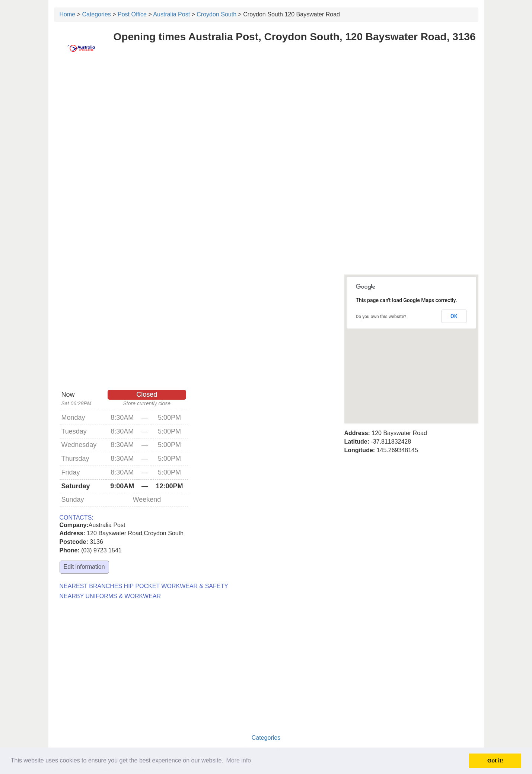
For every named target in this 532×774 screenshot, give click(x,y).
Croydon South (216, 14)
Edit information (84, 567)
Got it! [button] (495, 761)
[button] (411, 342)
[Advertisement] (266, 118)
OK (454, 316)
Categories (96, 14)
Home (68, 14)
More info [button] (238, 760)
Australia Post (171, 14)
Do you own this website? (381, 317)
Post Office (132, 14)
